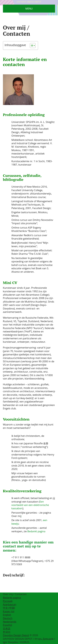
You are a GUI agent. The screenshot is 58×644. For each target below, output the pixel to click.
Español (8, 625)
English (7, 615)
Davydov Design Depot (16, 635)
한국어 (7, 632)
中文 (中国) (9, 608)
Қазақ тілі (9, 611)
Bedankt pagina (36, 531)
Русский (8, 601)
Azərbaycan (10, 604)
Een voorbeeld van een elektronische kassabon (30, 505)
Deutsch (8, 618)
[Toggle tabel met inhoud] (31, 46)
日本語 (7, 629)
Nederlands (10, 622)
